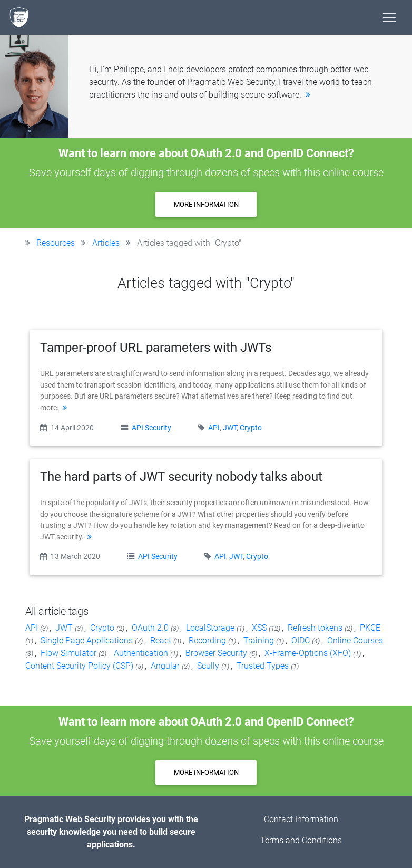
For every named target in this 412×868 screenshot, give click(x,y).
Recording (213, 640)
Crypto (251, 428)
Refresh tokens (321, 628)
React (166, 640)
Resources (56, 243)
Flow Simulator (74, 653)
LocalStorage (216, 628)
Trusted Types (268, 666)
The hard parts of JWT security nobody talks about (181, 477)
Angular (171, 666)
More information (206, 204)
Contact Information (301, 819)
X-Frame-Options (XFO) (313, 653)
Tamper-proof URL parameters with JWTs (156, 348)
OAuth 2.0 (156, 628)
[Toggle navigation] (389, 17)
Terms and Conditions (301, 840)
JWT (230, 428)
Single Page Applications (92, 640)
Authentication (147, 653)
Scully (214, 666)
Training (264, 640)
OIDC (306, 640)
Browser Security (222, 653)
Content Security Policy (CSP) (85, 666)
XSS (267, 628)
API (214, 428)
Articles (106, 243)
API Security (152, 428)
